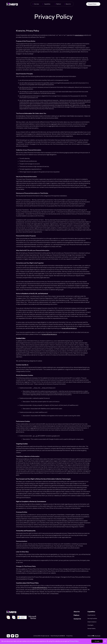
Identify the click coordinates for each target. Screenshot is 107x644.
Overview (37, 4)
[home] (12, 4)
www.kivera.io (79, 35)
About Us (68, 4)
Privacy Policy (69, 636)
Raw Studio (98, 636)
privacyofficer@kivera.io (69, 328)
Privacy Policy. (74, 641)
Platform (59, 4)
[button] (48, 4)
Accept (97, 641)
